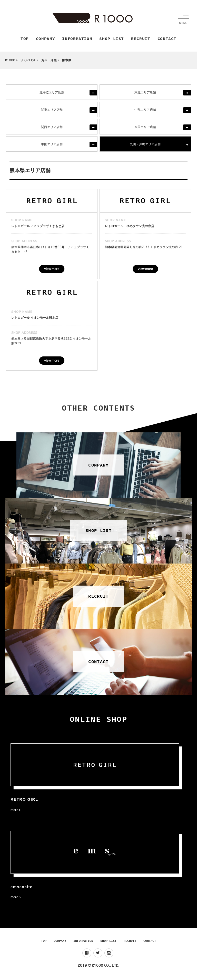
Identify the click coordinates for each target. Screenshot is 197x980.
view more (52, 270)
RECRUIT (130, 942)
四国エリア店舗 (145, 128)
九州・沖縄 (49, 62)
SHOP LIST (28, 62)
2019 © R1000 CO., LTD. (98, 967)
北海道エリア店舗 (52, 94)
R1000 (10, 62)
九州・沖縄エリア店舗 (145, 145)
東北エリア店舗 (145, 94)
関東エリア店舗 (52, 111)
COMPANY (60, 942)
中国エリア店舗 (52, 145)
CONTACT (150, 942)
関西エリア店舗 (52, 128)
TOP (44, 942)
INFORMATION (83, 942)
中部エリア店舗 (145, 111)
